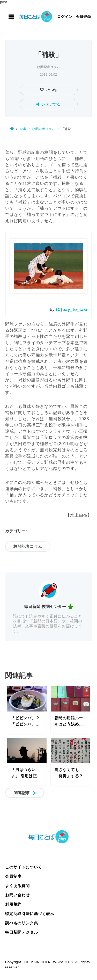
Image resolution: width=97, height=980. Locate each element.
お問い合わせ (17, 895)
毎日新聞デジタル (21, 932)
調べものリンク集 (21, 923)
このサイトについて (24, 867)
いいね (51, 90)
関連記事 (22, 793)
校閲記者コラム (48, 67)
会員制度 (13, 876)
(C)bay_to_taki (72, 310)
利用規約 (13, 904)
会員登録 (83, 17)
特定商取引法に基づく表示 (30, 914)
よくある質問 (17, 886)
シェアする (48, 104)
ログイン (65, 17)
